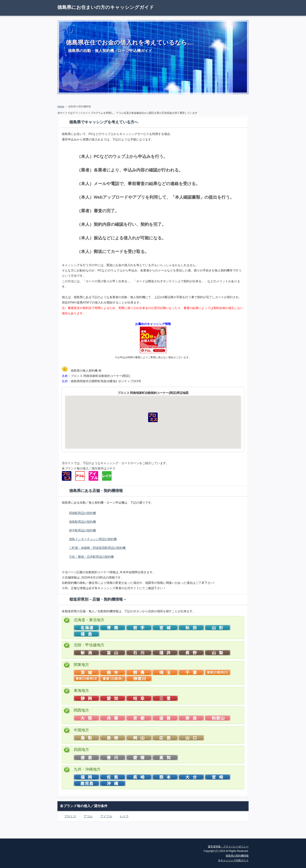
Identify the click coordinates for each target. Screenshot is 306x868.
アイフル (106, 816)
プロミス (70, 816)
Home (61, 107)
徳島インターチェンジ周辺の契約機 (93, 539)
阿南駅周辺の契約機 (82, 513)
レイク (124, 816)
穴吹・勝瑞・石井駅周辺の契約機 (91, 557)
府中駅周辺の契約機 (82, 530)
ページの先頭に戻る (234, 835)
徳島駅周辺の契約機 (82, 522)
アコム (88, 816)
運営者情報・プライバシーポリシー (228, 847)
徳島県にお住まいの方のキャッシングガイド (106, 7)
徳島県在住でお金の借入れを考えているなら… (130, 43)
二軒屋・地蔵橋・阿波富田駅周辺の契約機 (97, 548)
